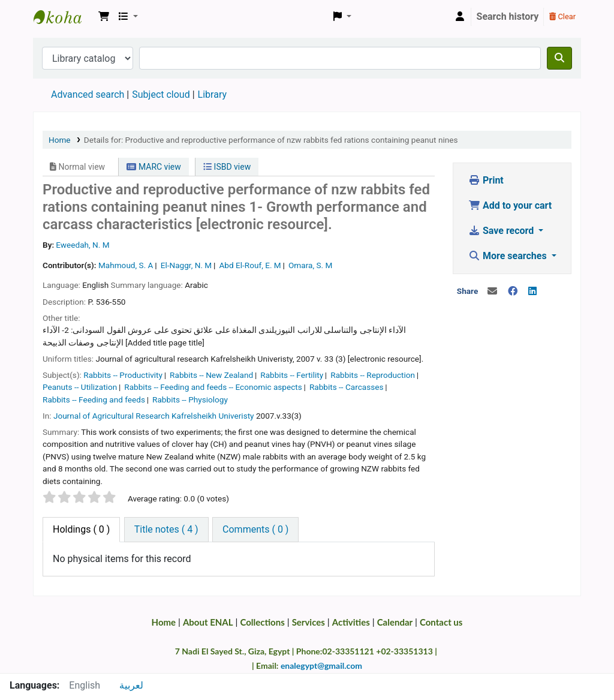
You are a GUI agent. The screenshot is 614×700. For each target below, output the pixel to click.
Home (60, 140)
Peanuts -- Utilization (80, 387)
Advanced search (88, 94)
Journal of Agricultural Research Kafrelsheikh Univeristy (154, 416)
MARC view (153, 167)
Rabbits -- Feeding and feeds (94, 399)
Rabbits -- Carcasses (347, 387)
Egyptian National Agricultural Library (64, 17)
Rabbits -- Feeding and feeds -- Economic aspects (213, 387)
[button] (104, 17)
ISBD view (227, 167)
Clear (562, 16)
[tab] (166, 530)
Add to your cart (510, 205)
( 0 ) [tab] (81, 529)
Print (486, 180)
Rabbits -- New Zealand (211, 375)
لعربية (131, 685)
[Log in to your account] (460, 17)
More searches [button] (509, 256)
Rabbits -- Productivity (123, 375)
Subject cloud (161, 94)
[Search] (559, 58)
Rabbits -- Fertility (292, 375)
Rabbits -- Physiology (190, 399)
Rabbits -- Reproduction (373, 375)
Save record (502, 231)
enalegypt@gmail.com (321, 666)
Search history (508, 16)
